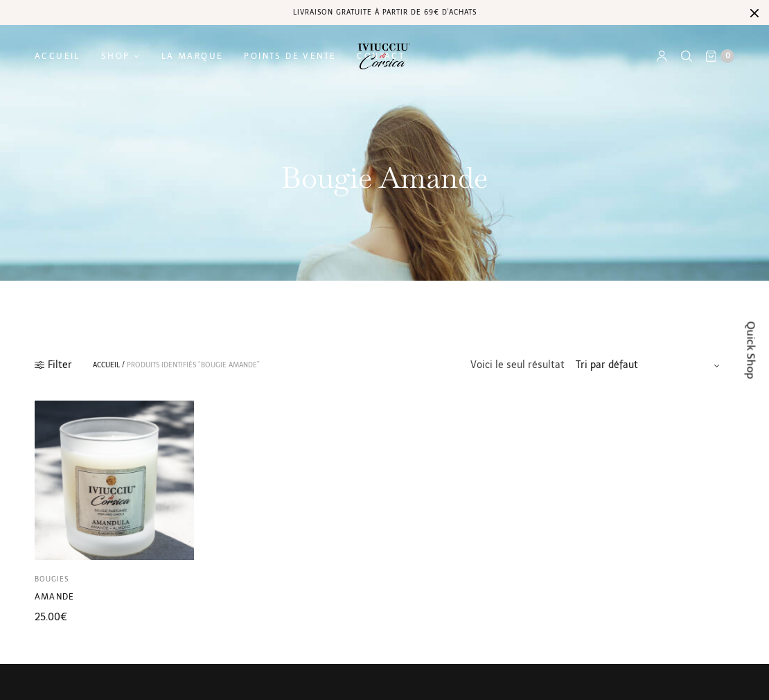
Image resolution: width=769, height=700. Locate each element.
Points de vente (290, 56)
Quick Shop (751, 350)
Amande (54, 597)
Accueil (58, 56)
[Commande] (649, 365)
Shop (116, 56)
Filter (53, 365)
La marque (193, 56)
